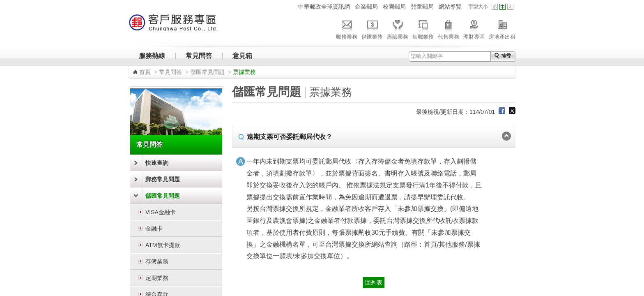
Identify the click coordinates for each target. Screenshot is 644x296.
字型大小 (478, 7)
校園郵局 (394, 7)
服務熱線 (152, 56)
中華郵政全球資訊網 (324, 7)
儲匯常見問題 (207, 72)
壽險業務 (398, 28)
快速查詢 (157, 163)
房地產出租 (502, 28)
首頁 (145, 72)
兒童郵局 (422, 7)
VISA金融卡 (161, 212)
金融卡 (154, 229)
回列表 (374, 282)
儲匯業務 (372, 28)
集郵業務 (423, 28)
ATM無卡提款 (163, 245)
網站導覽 (450, 7)
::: (291, 6)
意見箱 (242, 56)
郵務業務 (347, 28)
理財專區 (474, 28)
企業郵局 (366, 7)
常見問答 (199, 56)
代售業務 (448, 28)
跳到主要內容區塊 (4, 4)
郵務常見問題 (163, 179)
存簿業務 (157, 261)
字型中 (503, 7)
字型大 (510, 7)
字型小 (495, 7)
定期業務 (157, 278)
